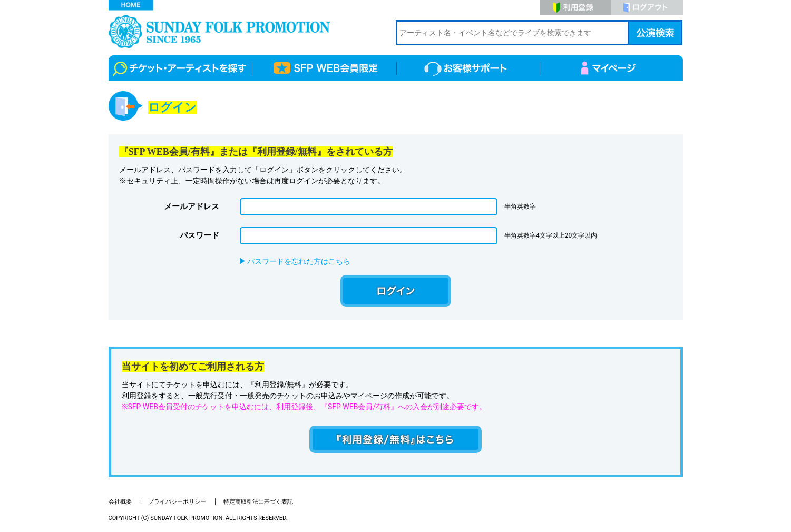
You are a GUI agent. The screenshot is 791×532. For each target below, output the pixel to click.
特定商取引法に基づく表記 (258, 502)
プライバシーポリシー (178, 502)
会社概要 (120, 502)
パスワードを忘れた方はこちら (299, 261)
